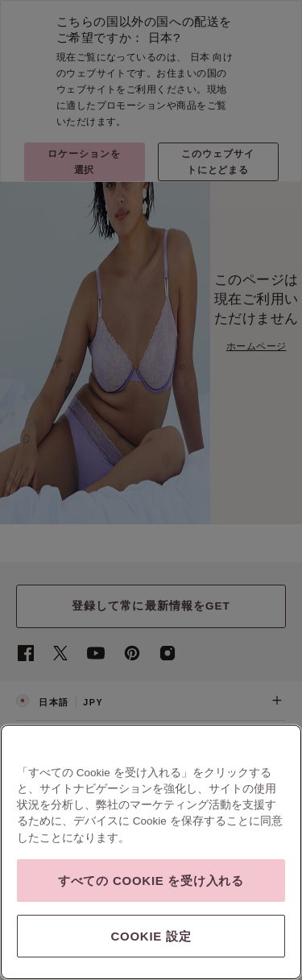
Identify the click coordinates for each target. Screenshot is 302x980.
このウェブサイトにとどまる (218, 161)
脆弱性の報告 (219, 865)
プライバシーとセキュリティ (140, 864)
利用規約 (69, 864)
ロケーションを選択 (84, 161)
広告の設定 (178, 881)
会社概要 (31, 864)
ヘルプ (151, 740)
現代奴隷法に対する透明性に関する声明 (84, 881)
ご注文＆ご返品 (151, 779)
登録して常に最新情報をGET (151, 606)
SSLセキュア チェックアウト (66, 897)
